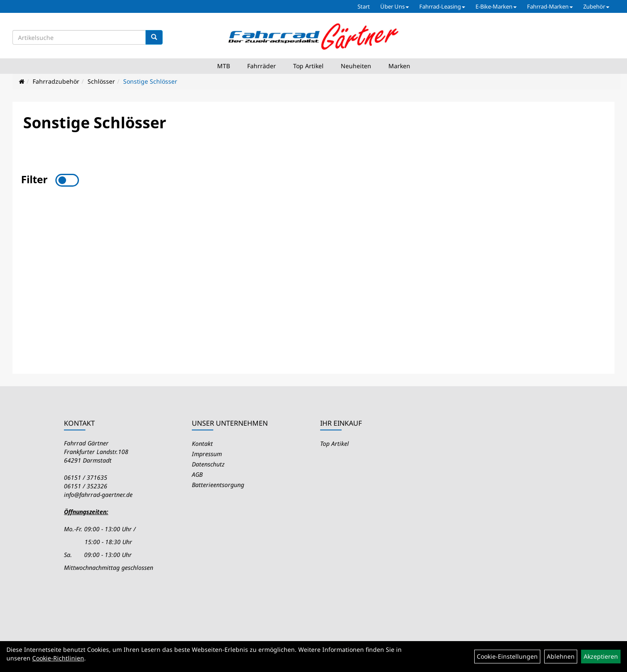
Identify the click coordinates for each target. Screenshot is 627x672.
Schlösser (101, 81)
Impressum (207, 454)
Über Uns (395, 6)
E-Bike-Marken (496, 6)
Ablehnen (561, 656)
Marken (399, 66)
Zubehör (596, 6)
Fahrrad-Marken (550, 6)
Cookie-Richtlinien (58, 658)
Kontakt (202, 443)
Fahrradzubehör (56, 81)
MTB (224, 66)
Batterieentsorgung (218, 485)
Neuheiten (356, 66)
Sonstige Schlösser (150, 81)
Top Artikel (308, 66)
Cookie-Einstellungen (507, 656)
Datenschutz (208, 464)
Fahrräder (262, 66)
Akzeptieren (601, 656)
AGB (197, 474)
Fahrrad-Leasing (442, 6)
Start (364, 6)
